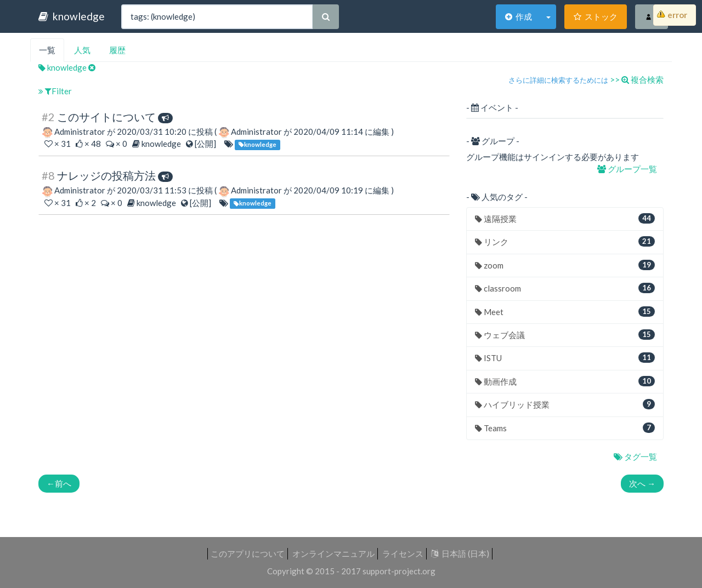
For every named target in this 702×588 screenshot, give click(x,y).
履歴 (117, 50)
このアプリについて (248, 553)
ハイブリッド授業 (565, 404)
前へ (59, 483)
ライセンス (403, 553)
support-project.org (399, 571)
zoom (565, 265)
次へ (642, 483)
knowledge (72, 16)
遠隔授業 (565, 218)
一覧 (47, 50)
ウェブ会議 (565, 335)
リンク (565, 241)
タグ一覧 (636, 456)
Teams (565, 428)
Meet (565, 312)
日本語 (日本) (460, 553)
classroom (565, 288)
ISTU (565, 358)
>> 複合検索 (637, 79)
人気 (82, 50)
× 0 (117, 144)
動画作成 (565, 381)
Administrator (80, 132)
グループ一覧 (628, 169)
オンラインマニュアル (333, 553)
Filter (55, 91)
